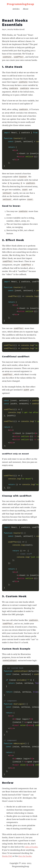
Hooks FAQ (7, 852)
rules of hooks (31, 843)
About (26, 9)
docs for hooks (25, 852)
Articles (16, 9)
